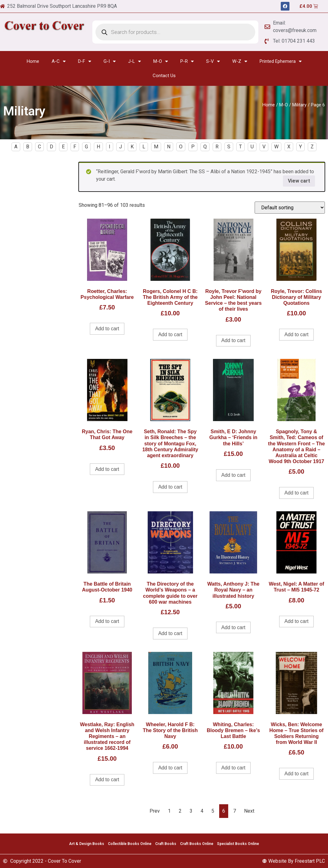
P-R (187, 61)
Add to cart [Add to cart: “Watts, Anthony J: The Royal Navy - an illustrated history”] (233, 627)
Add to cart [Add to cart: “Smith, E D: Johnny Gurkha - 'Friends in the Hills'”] (233, 475)
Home (33, 61)
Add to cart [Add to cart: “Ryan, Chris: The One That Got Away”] (107, 469)
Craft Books (166, 844)
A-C (59, 61)
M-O (161, 61)
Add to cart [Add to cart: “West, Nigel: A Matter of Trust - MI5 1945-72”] (296, 621)
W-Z (240, 61)
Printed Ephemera (281, 61)
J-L (134, 61)
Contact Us (164, 76)
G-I (110, 61)
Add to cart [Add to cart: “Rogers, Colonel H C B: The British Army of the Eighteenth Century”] (170, 334)
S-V (213, 61)
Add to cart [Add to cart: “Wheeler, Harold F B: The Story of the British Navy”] (170, 768)
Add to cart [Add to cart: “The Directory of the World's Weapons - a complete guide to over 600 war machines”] (170, 633)
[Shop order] (290, 208)
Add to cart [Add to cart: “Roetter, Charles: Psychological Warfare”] (107, 329)
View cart (299, 181)
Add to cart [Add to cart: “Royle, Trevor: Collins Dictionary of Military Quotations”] (296, 334)
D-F (85, 61)
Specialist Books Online (238, 844)
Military (299, 105)
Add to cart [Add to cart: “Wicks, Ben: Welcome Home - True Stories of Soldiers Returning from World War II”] (296, 774)
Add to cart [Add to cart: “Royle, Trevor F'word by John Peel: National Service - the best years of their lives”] (233, 340)
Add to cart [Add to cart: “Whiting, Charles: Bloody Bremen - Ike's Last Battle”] (233, 768)
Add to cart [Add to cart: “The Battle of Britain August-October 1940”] (107, 621)
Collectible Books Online (130, 844)
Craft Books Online (197, 844)
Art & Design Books (87, 844)
